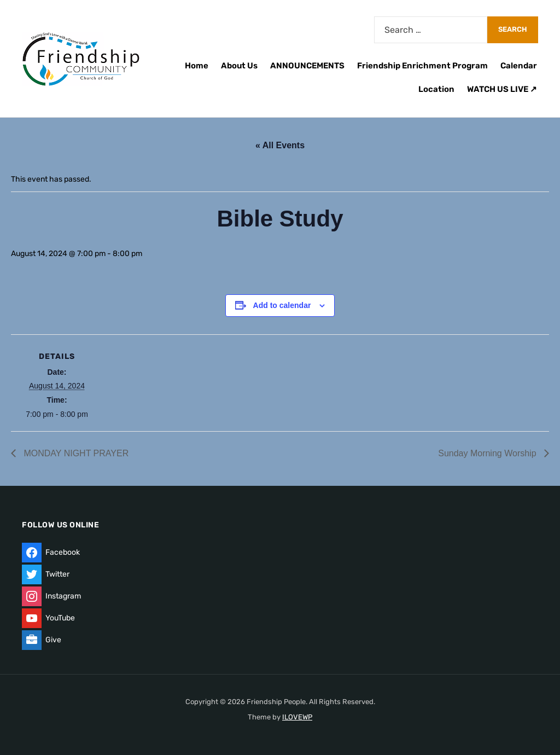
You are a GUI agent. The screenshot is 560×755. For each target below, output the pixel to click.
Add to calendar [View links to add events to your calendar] (282, 305)
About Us (239, 66)
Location (436, 89)
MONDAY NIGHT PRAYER (75, 453)
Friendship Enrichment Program (422, 66)
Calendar (519, 66)
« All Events (280, 145)
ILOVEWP (297, 717)
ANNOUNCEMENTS (307, 66)
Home (197, 66)
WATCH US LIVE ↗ (502, 89)
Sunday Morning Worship (488, 453)
